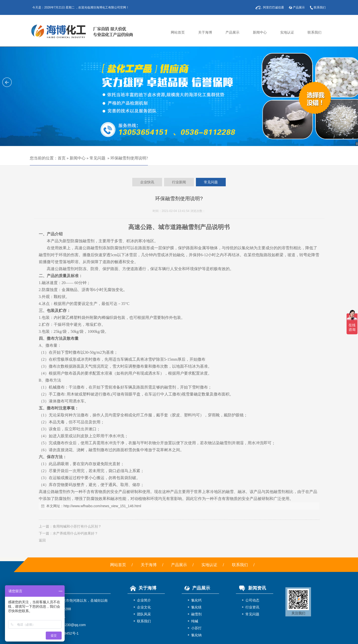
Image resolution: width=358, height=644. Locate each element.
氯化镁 (196, 607)
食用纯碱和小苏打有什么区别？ (77, 526)
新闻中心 (260, 32)
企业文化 (144, 607)
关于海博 (205, 32)
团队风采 (144, 614)
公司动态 (252, 600)
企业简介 (144, 600)
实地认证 (287, 32)
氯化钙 (196, 600)
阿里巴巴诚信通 (273, 7)
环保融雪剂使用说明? (129, 158)
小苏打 (196, 628)
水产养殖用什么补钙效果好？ (75, 533)
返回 (42, 540)
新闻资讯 (251, 588)
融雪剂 (196, 614)
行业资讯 (252, 607)
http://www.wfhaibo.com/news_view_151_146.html (102, 506)
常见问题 (97, 158)
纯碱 (195, 621)
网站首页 (178, 32)
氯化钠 (196, 635)
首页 (62, 158)
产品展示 (299, 7)
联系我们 (320, 7)
